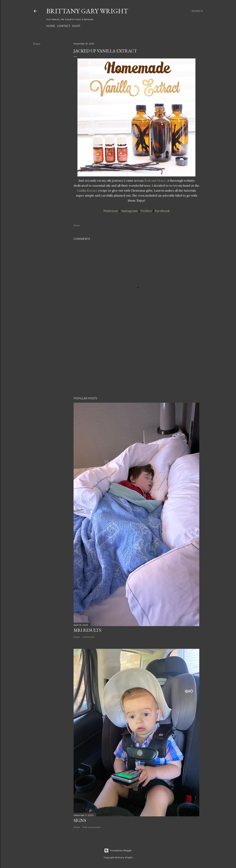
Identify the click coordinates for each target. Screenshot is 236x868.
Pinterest (111, 211)
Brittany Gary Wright (87, 11)
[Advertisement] (136, 362)
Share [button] (37, 44)
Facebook (162, 211)
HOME (51, 26)
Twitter (146, 211)
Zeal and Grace (155, 180)
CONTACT (64, 26)
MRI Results (87, 630)
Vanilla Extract (87, 190)
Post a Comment (92, 827)
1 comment (88, 637)
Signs (80, 820)
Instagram (130, 211)
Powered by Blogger (118, 850)
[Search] (197, 11)
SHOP (76, 26)
